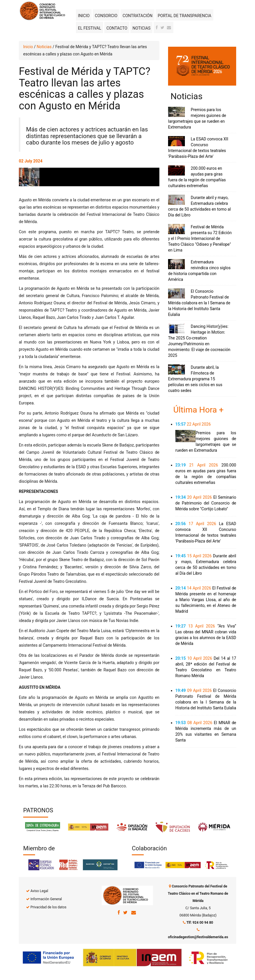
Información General (46, 899)
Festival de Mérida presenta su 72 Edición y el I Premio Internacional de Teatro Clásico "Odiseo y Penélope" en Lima (200, 238)
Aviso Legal (39, 891)
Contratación (137, 16)
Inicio (84, 16)
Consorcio (106, 16)
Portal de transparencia (184, 16)
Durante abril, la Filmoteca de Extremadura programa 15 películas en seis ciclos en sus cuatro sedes (195, 379)
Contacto (117, 28)
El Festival (90, 28)
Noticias (141, 28)
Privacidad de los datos (48, 907)
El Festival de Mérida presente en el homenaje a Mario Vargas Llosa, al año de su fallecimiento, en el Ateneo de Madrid (206, 600)
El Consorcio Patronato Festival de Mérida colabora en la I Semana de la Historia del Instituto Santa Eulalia (199, 303)
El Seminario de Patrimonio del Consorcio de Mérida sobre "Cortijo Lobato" (206, 503)
